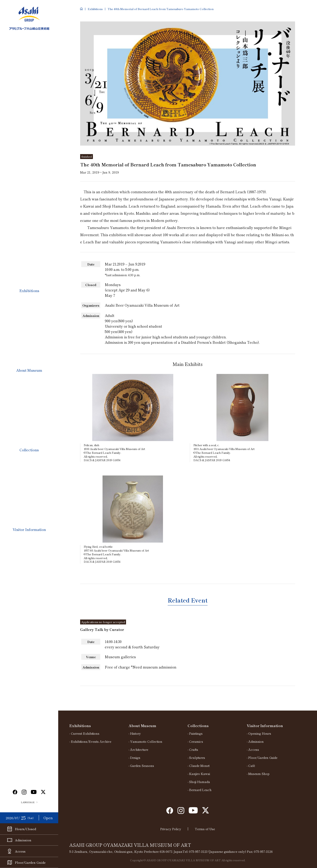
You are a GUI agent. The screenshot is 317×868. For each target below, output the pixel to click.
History (135, 733)
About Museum (29, 370)
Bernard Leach (200, 790)
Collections (29, 450)
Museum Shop (259, 774)
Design (135, 758)
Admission (256, 741)
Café (252, 766)
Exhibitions (29, 291)
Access (254, 749)
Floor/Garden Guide (263, 758)
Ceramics (196, 741)
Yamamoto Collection (146, 741)
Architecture (139, 749)
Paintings (196, 733)
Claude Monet (199, 766)
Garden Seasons (142, 766)
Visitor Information (29, 529)
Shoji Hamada (200, 782)
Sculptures (197, 758)
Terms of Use (205, 829)
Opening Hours (260, 733)
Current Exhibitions (85, 733)
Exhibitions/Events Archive (91, 741)
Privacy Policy (171, 829)
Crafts (194, 749)
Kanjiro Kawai (200, 774)
